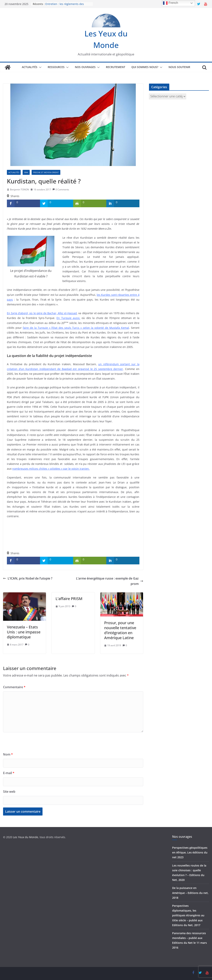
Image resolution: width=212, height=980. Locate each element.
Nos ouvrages (85, 67)
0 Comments (61, 190)
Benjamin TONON (19, 190)
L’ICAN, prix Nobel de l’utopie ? (28, 578)
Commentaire (14, 687)
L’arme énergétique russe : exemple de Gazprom (110, 581)
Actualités (30, 67)
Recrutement (116, 67)
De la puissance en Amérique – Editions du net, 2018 (190, 893)
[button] (39, 67)
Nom (8, 754)
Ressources (56, 67)
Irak (26, 172)
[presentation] (32, 744)
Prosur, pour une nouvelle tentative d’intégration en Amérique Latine (120, 630)
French (170, 3)
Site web (9, 792)
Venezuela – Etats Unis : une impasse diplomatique (24, 632)
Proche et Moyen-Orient (46, 172)
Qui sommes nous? (145, 67)
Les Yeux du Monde (26, 837)
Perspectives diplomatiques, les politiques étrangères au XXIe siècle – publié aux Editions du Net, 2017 (188, 915)
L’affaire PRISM (69, 599)
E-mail (9, 773)
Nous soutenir (179, 67)
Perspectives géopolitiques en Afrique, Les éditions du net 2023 (190, 852)
